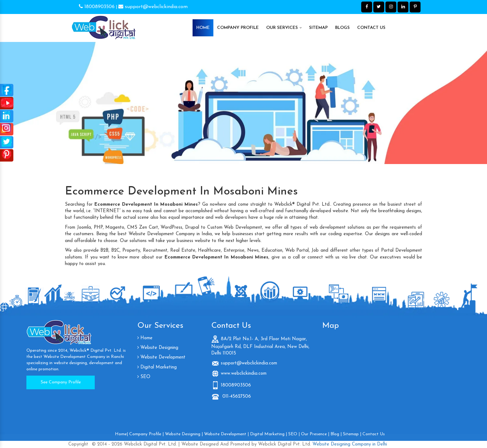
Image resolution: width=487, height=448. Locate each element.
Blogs (342, 28)
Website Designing (158, 348)
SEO (144, 377)
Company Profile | (146, 434)
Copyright (78, 444)
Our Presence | (315, 434)
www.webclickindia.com (244, 374)
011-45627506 (236, 397)
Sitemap (318, 28)
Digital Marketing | (269, 434)
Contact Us (371, 28)
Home (203, 28)
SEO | (294, 434)
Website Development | (226, 434)
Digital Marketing (157, 367)
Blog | (336, 434)
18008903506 (97, 7)
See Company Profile (61, 382)
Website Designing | (184, 434)
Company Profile (238, 28)
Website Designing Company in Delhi (349, 444)
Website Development (161, 357)
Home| (121, 434)
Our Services (284, 28)
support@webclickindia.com (153, 7)
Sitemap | (352, 434)
